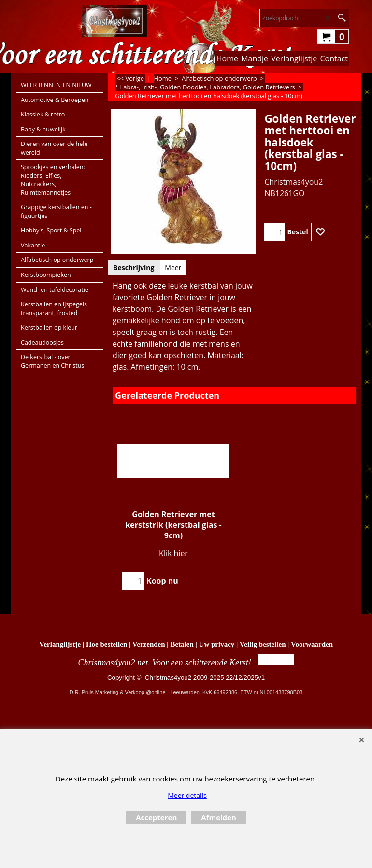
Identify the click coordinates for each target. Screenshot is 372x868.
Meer (173, 268)
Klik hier (173, 553)
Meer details (187, 795)
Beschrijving (134, 268)
